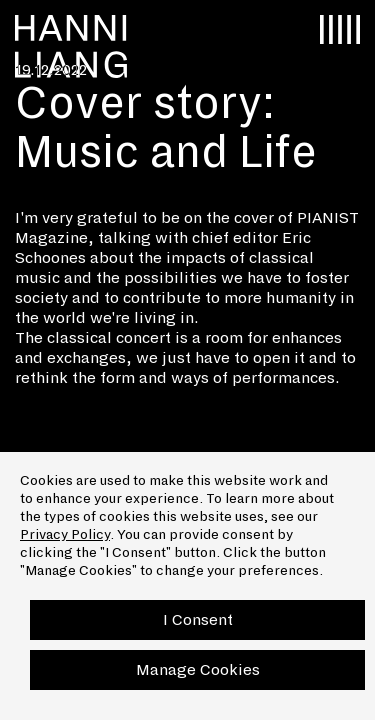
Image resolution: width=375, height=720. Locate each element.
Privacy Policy (65, 534)
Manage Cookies (198, 669)
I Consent (198, 619)
